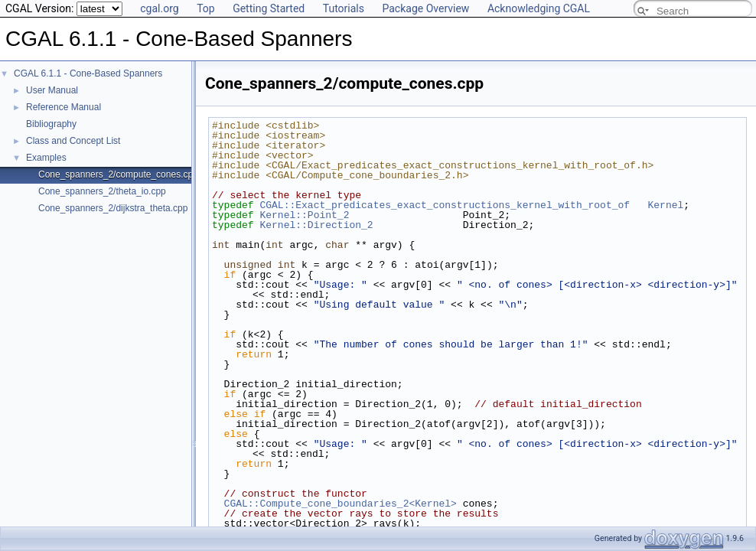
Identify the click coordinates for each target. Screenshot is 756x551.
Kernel (665, 205)
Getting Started (269, 8)
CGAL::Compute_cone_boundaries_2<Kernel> (341, 504)
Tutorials (344, 8)
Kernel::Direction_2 (316, 225)
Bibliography (51, 124)
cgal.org (159, 8)
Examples (46, 158)
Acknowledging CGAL (539, 8)
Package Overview (425, 8)
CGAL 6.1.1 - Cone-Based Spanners (88, 73)
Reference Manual (64, 107)
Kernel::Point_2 (304, 215)
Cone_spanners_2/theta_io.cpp (102, 191)
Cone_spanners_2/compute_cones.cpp (118, 174)
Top (206, 8)
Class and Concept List (73, 141)
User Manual (52, 90)
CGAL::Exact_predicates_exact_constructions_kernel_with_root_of (445, 205)
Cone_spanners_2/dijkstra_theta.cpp (113, 208)
